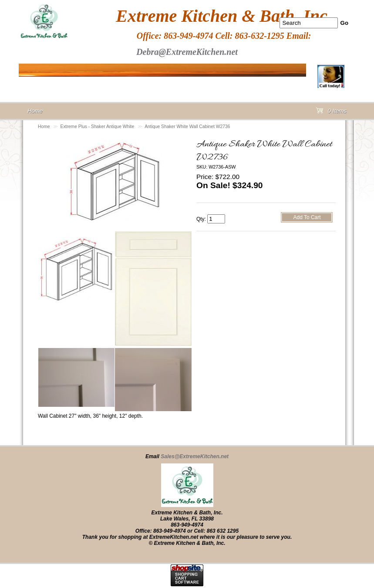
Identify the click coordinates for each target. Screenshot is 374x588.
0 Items (331, 113)
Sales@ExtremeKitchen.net (195, 456)
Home (44, 127)
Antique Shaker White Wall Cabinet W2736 (187, 127)
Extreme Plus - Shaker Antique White (98, 127)
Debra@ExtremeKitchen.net (187, 52)
